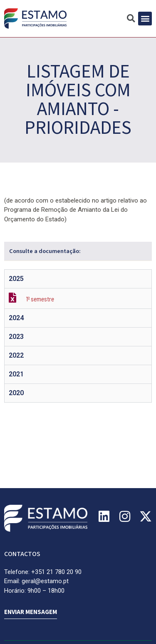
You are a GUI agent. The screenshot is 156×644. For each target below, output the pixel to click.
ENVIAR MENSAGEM (31, 612)
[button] (145, 19)
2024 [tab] (16, 318)
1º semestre (40, 299)
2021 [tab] (16, 374)
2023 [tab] (16, 337)
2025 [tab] (16, 279)
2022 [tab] (16, 355)
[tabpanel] (78, 298)
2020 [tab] (16, 393)
